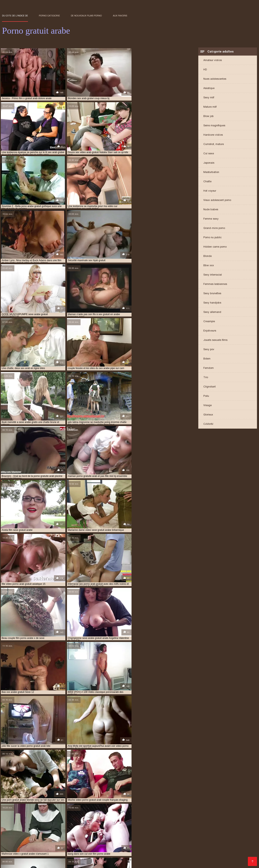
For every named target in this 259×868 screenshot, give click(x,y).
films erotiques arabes (215, 836)
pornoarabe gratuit (235, 838)
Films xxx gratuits (221, 860)
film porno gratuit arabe (181, 832)
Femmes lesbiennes (215, 284)
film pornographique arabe (140, 834)
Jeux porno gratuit (144, 854)
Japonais (209, 163)
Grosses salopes (143, 860)
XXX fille (211, 852)
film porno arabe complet (171, 829)
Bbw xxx (209, 266)
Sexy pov (209, 349)
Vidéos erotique (213, 847)
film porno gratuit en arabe (218, 832)
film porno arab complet (102, 829)
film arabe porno (222, 827)
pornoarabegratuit (14, 840)
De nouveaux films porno (86, 16)
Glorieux (208, 415)
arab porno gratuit (14, 827)
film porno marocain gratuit (45, 834)
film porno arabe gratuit (206, 829)
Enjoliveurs (210, 331)
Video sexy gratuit (189, 847)
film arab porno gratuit (193, 827)
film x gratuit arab (133, 836)
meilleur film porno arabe (29, 838)
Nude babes (211, 210)
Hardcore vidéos (213, 135)
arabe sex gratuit (41, 827)
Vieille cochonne (230, 852)
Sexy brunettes (212, 293)
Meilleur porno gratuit (74, 852)
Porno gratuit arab (117, 860)
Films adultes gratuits (34, 856)
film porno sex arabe (80, 834)
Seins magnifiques (214, 126)
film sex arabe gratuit (230, 834)
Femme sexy (211, 219)
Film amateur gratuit (181, 849)
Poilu (206, 396)
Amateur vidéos (213, 60)
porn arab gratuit (124, 838)
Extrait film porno (132, 847)
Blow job (209, 116)
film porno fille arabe (79, 832)
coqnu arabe (108, 827)
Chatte (207, 182)
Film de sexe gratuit (125, 852)
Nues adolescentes (215, 79)
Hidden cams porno (215, 247)
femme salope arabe (162, 827)
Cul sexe (209, 154)
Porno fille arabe (32, 854)
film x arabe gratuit (105, 836)
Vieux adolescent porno (217, 200)
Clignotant (210, 387)
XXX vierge (196, 852)
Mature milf (210, 107)
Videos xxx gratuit (196, 854)
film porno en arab (50, 832)
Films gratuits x (151, 852)
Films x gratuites (170, 854)
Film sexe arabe (236, 847)
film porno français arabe (112, 832)
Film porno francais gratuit (31, 863)
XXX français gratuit (55, 847)
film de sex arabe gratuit (68, 829)
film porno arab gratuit (136, 829)
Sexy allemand (212, 312)
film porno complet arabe (18, 832)
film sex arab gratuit (200, 834)
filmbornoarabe (187, 836)
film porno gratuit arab (147, 832)
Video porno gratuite (145, 858)
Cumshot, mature (214, 144)
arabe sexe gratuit (67, 827)
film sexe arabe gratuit (42, 836)
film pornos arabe (172, 834)
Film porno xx (100, 852)
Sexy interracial (213, 275)
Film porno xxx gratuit (29, 860)
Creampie (209, 321)
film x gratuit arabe (161, 836)
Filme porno (121, 854)
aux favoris (120, 16)
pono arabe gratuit (97, 838)
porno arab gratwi (207, 838)
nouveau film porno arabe (65, 838)
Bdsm (207, 359)
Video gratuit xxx (175, 852)
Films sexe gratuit (209, 849)
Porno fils (111, 847)
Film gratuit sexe (235, 849)
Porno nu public (212, 238)
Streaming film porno (160, 847)
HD (205, 70)
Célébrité (208, 424)
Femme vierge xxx (57, 854)
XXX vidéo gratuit (28, 847)
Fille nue (8, 847)
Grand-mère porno (214, 228)
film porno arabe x (237, 829)
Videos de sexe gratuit (89, 849)
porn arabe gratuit (151, 838)
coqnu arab (90, 827)
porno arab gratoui (179, 838)
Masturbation (211, 172)
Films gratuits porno (150, 849)
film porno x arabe (108, 834)
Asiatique (209, 88)
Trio (206, 377)
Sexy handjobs (212, 303)
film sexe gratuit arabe (75, 836)
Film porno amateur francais (53, 849)
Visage (208, 405)
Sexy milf (209, 98)
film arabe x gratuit (36, 829)
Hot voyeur (210, 191)
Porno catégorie (49, 16)
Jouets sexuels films (215, 340)
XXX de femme (80, 854)
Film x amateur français (86, 847)
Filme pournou (101, 854)
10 (108, 797)
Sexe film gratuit (44, 858)
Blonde (208, 256)
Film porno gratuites (120, 849)
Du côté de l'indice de (15, 16)
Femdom (209, 368)
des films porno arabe (133, 827)
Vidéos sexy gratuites (42, 852)
